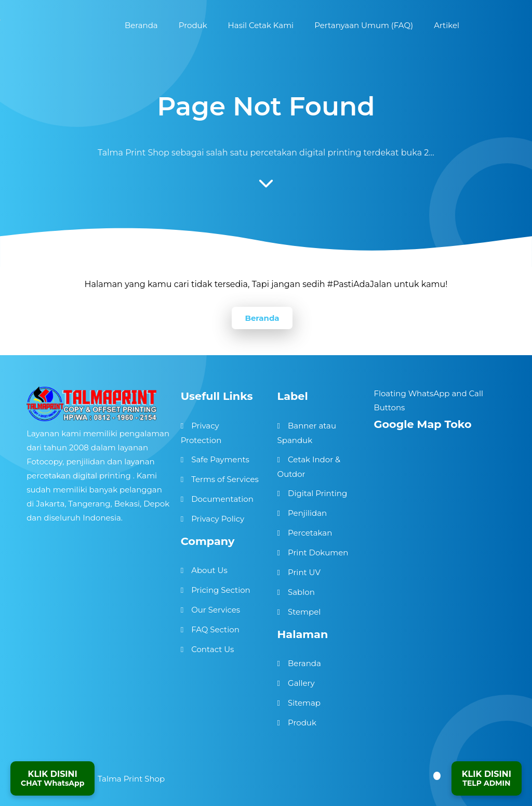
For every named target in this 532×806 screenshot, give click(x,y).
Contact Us (212, 649)
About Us (209, 570)
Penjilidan (307, 513)
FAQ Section (215, 629)
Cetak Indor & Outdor (309, 467)
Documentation (222, 499)
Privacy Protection (201, 433)
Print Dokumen (318, 552)
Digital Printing (317, 493)
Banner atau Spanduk (307, 433)
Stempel (304, 612)
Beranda (262, 318)
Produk (302, 723)
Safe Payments (220, 459)
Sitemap (304, 703)
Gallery (301, 683)
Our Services (216, 610)
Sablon (301, 592)
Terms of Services (225, 479)
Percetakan (310, 533)
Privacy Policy (218, 519)
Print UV (304, 572)
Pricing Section (221, 590)
